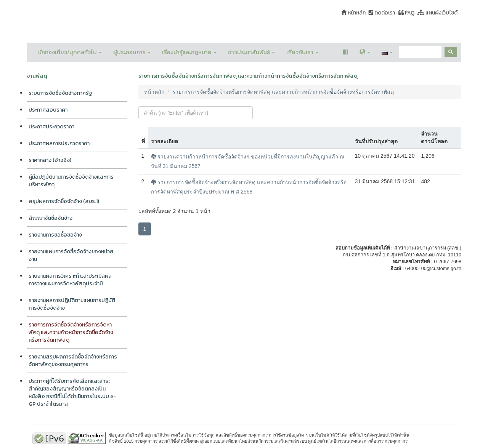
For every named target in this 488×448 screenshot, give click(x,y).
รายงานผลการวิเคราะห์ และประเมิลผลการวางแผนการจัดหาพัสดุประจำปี (70, 280)
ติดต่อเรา (382, 13)
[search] (419, 52)
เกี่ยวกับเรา (302, 52)
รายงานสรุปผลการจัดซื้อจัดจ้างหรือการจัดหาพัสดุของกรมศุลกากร (73, 361)
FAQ (406, 13)
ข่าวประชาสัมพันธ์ (251, 52)
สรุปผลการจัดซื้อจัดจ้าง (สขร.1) (64, 201)
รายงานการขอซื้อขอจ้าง (55, 235)
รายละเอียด (165, 141)
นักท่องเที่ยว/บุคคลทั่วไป (70, 52)
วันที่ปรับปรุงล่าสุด (376, 141)
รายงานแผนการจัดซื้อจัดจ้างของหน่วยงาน (71, 255)
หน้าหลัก (353, 13)
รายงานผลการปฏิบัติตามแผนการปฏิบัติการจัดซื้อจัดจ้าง (72, 304)
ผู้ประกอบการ (132, 52)
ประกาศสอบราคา (48, 110)
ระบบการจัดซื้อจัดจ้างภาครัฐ (60, 93)
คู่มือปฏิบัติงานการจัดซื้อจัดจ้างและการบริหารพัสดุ (71, 181)
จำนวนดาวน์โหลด (434, 138)
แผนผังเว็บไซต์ (437, 13)
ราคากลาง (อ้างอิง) (50, 160)
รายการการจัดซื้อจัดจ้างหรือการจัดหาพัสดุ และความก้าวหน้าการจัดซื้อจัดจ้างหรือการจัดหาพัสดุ (71, 332)
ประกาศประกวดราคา (51, 127)
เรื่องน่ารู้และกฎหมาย (189, 52)
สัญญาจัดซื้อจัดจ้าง (51, 218)
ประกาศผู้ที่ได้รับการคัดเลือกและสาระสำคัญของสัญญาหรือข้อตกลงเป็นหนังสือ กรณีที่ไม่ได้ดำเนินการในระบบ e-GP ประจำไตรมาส (72, 393)
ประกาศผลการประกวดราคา (59, 143)
